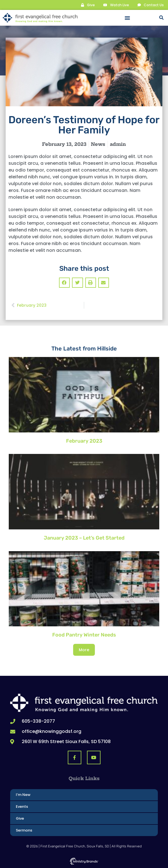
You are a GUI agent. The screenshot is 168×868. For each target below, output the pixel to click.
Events (22, 807)
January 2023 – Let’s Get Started (84, 538)
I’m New (23, 795)
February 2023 (84, 441)
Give (20, 818)
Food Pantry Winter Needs (84, 635)
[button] (127, 18)
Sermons (24, 830)
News (98, 144)
